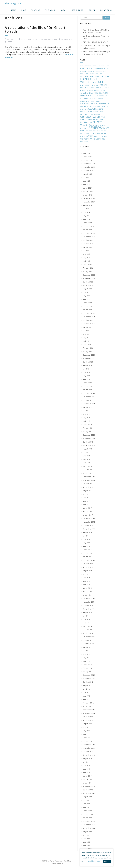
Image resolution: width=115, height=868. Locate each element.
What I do (35, 10)
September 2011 (89, 720)
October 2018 (88, 442)
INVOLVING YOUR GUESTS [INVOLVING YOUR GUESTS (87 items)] (95, 103)
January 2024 (88, 230)
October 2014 (88, 605)
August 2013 (87, 647)
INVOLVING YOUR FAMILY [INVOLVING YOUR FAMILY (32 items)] (91, 101)
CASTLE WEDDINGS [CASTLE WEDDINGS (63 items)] (90, 68)
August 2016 (87, 532)
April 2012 (87, 699)
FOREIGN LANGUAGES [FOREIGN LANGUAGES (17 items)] (102, 88)
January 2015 (88, 595)
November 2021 (89, 317)
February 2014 (88, 630)
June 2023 (87, 254)
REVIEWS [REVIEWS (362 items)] (95, 128)
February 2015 (88, 592)
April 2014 (87, 623)
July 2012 (86, 689)
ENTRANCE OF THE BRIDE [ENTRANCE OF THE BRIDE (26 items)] (89, 85)
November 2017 (89, 480)
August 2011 (87, 724)
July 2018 (86, 452)
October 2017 (88, 484)
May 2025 (86, 181)
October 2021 (88, 320)
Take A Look (50, 10)
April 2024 (87, 219)
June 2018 (87, 456)
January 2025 (88, 195)
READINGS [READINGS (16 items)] (89, 122)
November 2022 (89, 278)
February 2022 (88, 306)
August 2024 (87, 205)
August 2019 (87, 407)
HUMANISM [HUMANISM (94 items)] (87, 95)
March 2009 (87, 811)
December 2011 (89, 710)
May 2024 (86, 216)
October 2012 (88, 682)
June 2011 (87, 727)
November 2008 (89, 825)
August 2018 (87, 449)
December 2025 (89, 164)
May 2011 (86, 731)
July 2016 (86, 536)
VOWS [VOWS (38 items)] (91, 136)
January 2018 (88, 473)
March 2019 (87, 425)
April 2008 (87, 845)
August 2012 (87, 685)
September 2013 (89, 644)
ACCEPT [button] (107, 861)
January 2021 (88, 351)
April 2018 (87, 463)
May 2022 (86, 296)
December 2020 (89, 355)
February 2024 (88, 226)
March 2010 (87, 776)
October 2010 (88, 752)
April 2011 (87, 734)
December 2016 (89, 518)
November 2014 (89, 602)
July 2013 (86, 651)
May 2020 (86, 376)
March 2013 (87, 665)
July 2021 (86, 331)
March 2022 (87, 303)
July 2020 (86, 369)
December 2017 (89, 477)
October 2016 (88, 525)
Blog (64, 10)
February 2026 (88, 160)
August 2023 (87, 247)
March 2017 (87, 508)
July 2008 (86, 835)
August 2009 (87, 797)
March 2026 (87, 157)
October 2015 (88, 564)
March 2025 (87, 188)
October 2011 (88, 717)
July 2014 (86, 616)
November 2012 (89, 678)
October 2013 (88, 640)
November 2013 (89, 637)
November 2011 (89, 713)
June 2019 (87, 414)
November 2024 (89, 202)
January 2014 (88, 633)
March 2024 (87, 223)
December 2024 (89, 198)
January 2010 (88, 783)
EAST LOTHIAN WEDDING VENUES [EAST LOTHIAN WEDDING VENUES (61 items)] (95, 75)
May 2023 (86, 258)
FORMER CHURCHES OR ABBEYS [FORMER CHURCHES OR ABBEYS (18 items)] (90, 90)
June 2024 (87, 212)
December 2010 (89, 745)
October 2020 (88, 362)
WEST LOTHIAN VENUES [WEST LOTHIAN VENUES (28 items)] (90, 139)
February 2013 (88, 668)
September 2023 (89, 244)
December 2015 (89, 560)
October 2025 (88, 171)
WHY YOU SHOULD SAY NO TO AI (96, 42)
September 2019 (89, 404)
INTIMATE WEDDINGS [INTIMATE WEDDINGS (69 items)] (92, 98)
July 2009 (86, 800)
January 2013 (88, 672)
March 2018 (87, 466)
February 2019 (88, 428)
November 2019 (89, 397)
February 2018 (88, 470)
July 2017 (86, 494)
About (23, 10)
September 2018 (89, 445)
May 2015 (86, 581)
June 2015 (87, 578)
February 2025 (88, 191)
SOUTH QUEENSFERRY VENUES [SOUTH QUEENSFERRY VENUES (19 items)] (96, 131)
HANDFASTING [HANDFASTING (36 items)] (92, 93)
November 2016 (89, 522)
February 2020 (88, 386)
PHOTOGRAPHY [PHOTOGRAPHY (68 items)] (89, 119)
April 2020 (87, 379)
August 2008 (87, 832)
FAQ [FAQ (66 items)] (101, 85)
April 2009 (87, 807)
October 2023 (88, 240)
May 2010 (86, 769)
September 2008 (89, 828)
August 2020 (87, 365)
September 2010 (89, 755)
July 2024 (86, 209)
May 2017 (86, 501)
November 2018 (89, 438)
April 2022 (87, 299)
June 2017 (87, 498)
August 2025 (87, 174)
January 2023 (88, 271)
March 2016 (87, 550)
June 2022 (87, 292)
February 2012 (88, 703)
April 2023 (87, 261)
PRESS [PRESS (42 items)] (83, 122)
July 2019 (86, 411)
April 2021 (87, 341)
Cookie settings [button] (94, 861)
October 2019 (88, 400)
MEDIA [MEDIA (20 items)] (91, 112)
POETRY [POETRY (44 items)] (101, 120)
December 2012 (89, 675)
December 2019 (89, 393)
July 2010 (86, 762)
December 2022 (89, 275)
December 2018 (89, 435)
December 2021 (89, 313)
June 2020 (87, 372)
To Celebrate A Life (29, 39)
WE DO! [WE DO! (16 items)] (104, 136)
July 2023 (86, 251)
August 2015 (87, 571)
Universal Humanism (48, 39)
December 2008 (89, 821)
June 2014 (87, 619)
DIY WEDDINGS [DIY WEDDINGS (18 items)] (93, 74)
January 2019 (88, 431)
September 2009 (89, 793)
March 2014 (87, 626)
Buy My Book (106, 10)
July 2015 (86, 574)
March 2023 (87, 264)
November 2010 (89, 748)
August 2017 (87, 491)
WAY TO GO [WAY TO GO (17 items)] (98, 136)
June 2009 (87, 804)
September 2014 (89, 609)
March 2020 (87, 383)
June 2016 (87, 539)
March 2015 (87, 588)
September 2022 (89, 285)
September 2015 (89, 567)
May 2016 (86, 543)
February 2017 (88, 511)
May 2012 (86, 696)
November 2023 (89, 237)
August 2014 (87, 612)
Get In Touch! (78, 10)
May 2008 (86, 842)
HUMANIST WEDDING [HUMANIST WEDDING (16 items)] (101, 96)
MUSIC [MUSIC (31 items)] (98, 114)
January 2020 (88, 390)
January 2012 (88, 706)
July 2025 (86, 177)
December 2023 (89, 233)
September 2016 (89, 529)
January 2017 (88, 515)
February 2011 (88, 741)
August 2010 (87, 759)
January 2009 (88, 818)
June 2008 (87, 839)
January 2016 (88, 557)
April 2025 (87, 184)
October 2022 (88, 282)
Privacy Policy (57, 863)
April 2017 (87, 505)
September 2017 (89, 487)
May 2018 (86, 459)
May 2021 (86, 338)
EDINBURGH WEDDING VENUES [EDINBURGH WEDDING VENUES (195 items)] (93, 80)
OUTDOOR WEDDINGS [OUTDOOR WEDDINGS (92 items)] (93, 117)
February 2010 (88, 779)
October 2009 (88, 790)
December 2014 (89, 598)
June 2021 (87, 334)
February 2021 (88, 348)
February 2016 (88, 553)
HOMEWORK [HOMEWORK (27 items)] (103, 93)
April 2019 (87, 421)
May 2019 (86, 418)
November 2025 (89, 167)
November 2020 (89, 358)
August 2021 (87, 327)
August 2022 (87, 289)
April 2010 (87, 772)
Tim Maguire (13, 3)
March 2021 (87, 344)
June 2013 (87, 654)
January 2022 (88, 310)
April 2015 (87, 585)
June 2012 (87, 692)
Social (92, 10)
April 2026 (87, 153)
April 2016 (87, 546)
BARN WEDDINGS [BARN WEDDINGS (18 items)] (86, 66)
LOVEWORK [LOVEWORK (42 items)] (91, 109)
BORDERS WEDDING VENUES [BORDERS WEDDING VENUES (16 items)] (100, 66)
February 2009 (88, 814)
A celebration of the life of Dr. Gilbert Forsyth (35, 29)
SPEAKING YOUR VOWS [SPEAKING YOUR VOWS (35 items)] (90, 133)
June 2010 (87, 765)
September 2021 (89, 324)
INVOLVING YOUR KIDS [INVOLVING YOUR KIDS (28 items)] (89, 106)
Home (13, 10)
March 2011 (87, 738)
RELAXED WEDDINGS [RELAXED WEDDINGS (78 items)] (91, 123)
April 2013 (87, 661)
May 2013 (86, 658)
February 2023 (88, 268)
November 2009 (89, 786)
